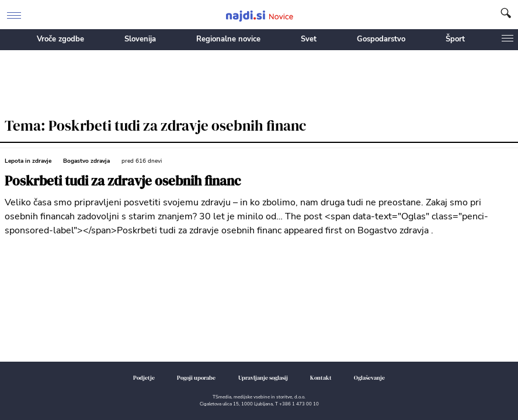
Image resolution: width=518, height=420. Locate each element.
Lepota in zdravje (28, 161)
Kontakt (321, 378)
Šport (455, 39)
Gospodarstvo (381, 39)
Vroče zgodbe (60, 39)
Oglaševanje (369, 378)
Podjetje (144, 378)
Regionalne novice (228, 39)
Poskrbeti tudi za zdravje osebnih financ (123, 181)
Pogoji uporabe (196, 378)
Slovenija (140, 39)
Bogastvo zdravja (86, 161)
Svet (309, 39)
